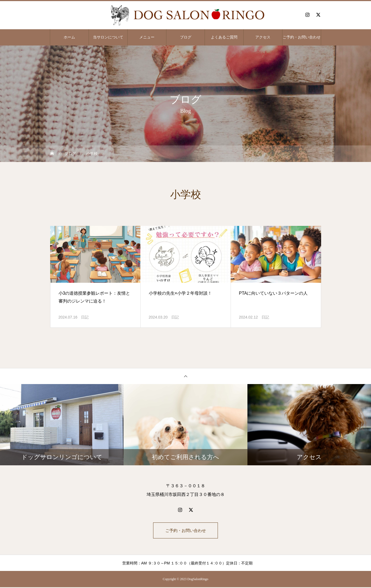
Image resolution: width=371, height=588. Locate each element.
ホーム (69, 37)
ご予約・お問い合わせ (302, 37)
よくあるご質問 (224, 37)
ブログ (186, 37)
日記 (85, 317)
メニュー (147, 37)
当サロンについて (108, 37)
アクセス (263, 37)
